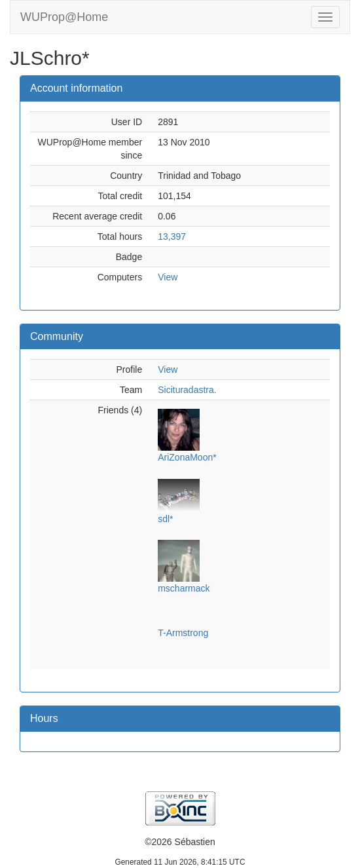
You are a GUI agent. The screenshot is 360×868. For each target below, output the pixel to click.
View (168, 277)
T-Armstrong (183, 633)
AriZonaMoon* (187, 457)
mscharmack (184, 588)
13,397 (172, 236)
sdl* (165, 519)
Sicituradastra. (187, 390)
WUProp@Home (64, 17)
